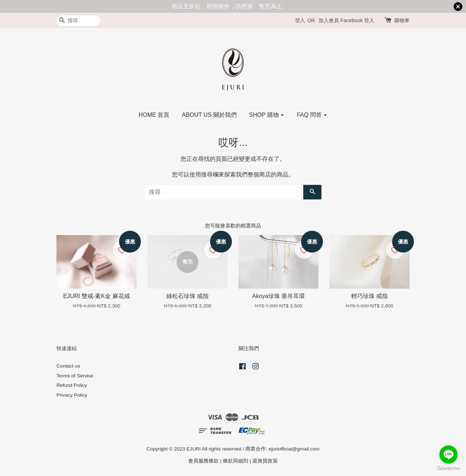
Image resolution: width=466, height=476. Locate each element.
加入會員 (329, 20)
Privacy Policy (72, 395)
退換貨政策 (265, 461)
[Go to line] (449, 455)
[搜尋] (78, 21)
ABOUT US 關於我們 (209, 115)
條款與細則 (236, 461)
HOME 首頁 (154, 115)
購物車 (402, 20)
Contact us (68, 366)
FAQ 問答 (312, 115)
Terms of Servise (75, 376)
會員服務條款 (204, 461)
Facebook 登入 (357, 20)
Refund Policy (72, 385)
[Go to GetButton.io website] (449, 469)
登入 (300, 20)
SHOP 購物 (267, 115)
